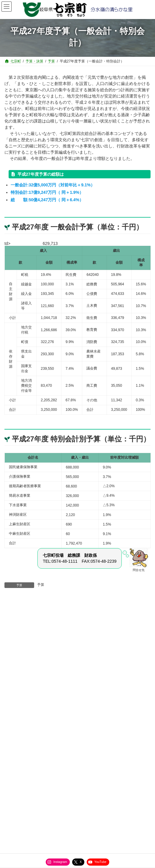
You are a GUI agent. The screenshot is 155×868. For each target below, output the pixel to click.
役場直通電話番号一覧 (25, 795)
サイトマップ (18, 784)
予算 (41, 585)
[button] (77, 655)
